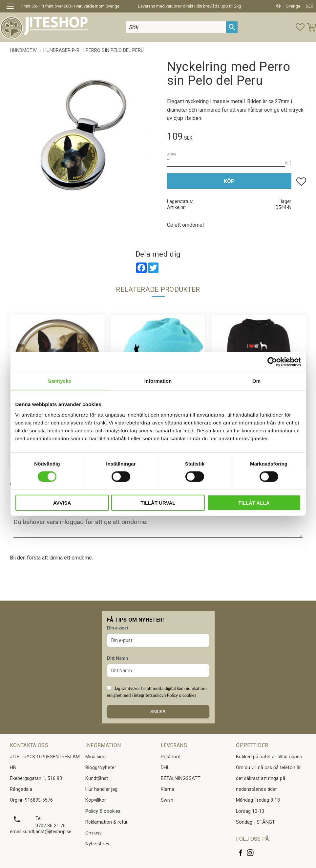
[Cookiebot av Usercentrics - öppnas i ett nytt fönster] (272, 362)
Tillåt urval (158, 503)
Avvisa (62, 503)
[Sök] (232, 27)
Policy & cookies (103, 811)
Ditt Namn (118, 658)
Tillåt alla (254, 503)
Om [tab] (256, 381)
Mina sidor (96, 757)
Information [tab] (158, 381)
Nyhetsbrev (97, 844)
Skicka (158, 712)
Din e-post (118, 628)
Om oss (94, 833)
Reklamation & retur (106, 822)
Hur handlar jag (101, 789)
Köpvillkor (96, 800)
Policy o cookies (182, 695)
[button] (12, 7)
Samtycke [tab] (60, 381)
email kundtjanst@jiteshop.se (41, 832)
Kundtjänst (97, 778)
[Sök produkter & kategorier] (176, 27)
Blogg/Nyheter (101, 768)
